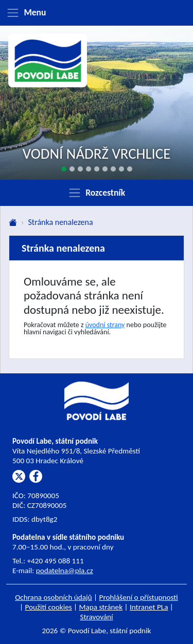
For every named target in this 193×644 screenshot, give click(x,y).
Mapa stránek (101, 607)
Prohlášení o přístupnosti (139, 597)
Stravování (96, 617)
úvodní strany (105, 325)
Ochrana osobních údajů (54, 597)
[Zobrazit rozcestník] (97, 193)
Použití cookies (49, 607)
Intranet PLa (149, 607)
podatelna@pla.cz (65, 571)
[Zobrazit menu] (97, 13)
